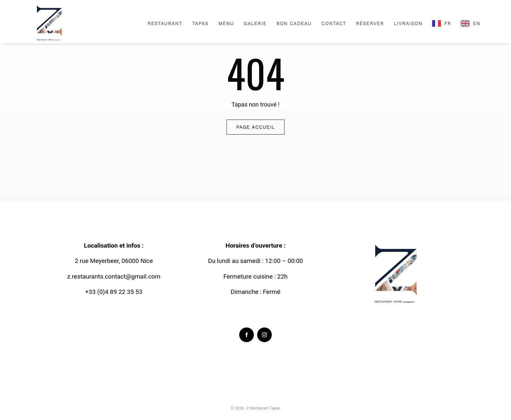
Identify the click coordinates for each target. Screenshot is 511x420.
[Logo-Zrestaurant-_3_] (50, 6)
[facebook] (247, 335)
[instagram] (264, 335)
